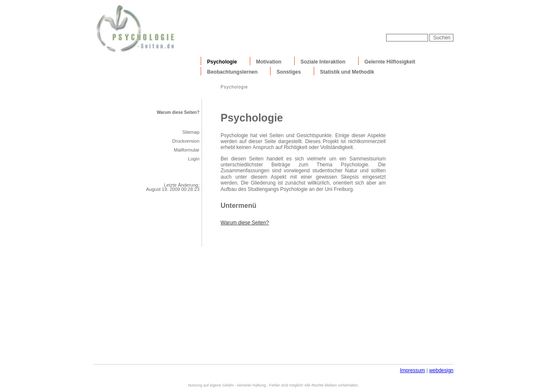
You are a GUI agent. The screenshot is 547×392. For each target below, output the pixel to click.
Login (194, 159)
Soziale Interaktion (323, 62)
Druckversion (186, 141)
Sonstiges (289, 72)
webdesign (441, 370)
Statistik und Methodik (347, 72)
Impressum (412, 370)
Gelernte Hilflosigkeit (390, 62)
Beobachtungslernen (232, 72)
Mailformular (186, 150)
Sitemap (191, 132)
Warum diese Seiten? (178, 112)
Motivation (269, 62)
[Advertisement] (354, 21)
